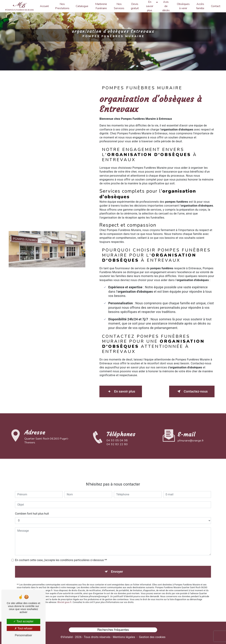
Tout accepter (23, 621)
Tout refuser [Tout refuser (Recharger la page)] (23, 628)
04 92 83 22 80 (117, 451)
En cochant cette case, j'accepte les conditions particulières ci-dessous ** (61, 553)
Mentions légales (124, 636)
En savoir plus (121, 391)
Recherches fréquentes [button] (113, 629)
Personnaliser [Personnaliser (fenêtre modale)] (23, 635)
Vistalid (68, 636)
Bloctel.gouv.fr (64, 595)
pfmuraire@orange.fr (191, 434)
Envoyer (117, 564)
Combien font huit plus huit (32, 507)
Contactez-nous (191, 391)
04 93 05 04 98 (117, 447)
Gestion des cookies (152, 636)
